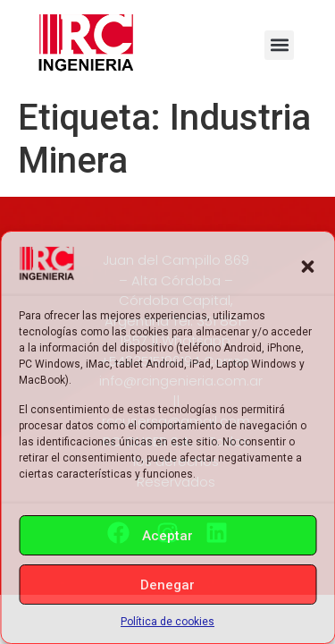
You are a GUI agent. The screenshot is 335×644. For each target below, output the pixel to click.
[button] (307, 267)
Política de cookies (167, 622)
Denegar (167, 585)
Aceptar (167, 536)
